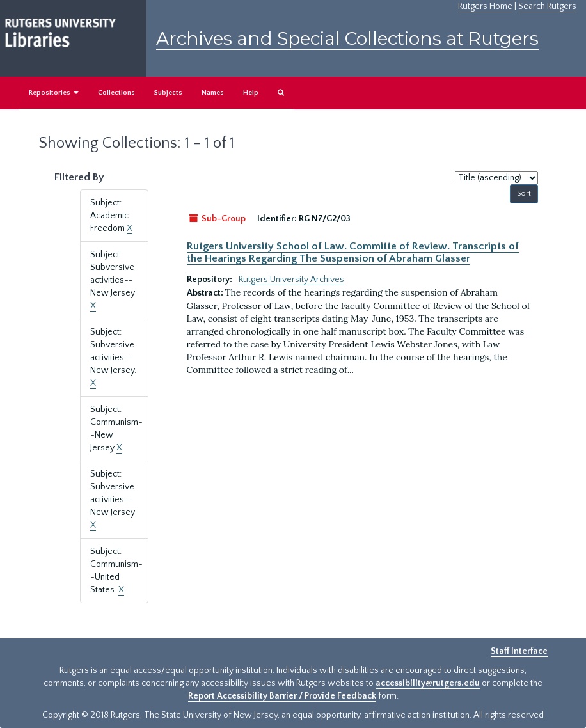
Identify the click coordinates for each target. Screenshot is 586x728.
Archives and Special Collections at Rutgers (347, 38)
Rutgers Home (485, 6)
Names (213, 93)
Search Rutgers (547, 6)
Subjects (168, 93)
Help (251, 93)
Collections (116, 93)
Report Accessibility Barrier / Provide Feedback (282, 696)
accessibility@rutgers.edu (428, 683)
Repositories (54, 93)
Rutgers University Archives (291, 280)
